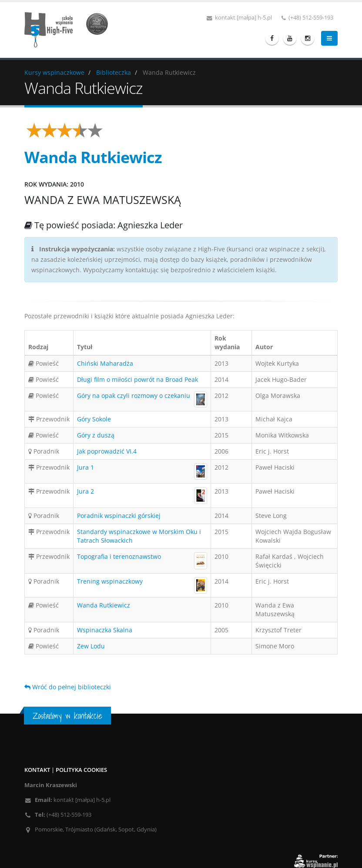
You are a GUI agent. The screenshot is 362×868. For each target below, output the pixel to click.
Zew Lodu (91, 646)
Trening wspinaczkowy (110, 581)
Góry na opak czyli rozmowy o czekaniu (134, 396)
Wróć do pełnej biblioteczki (68, 687)
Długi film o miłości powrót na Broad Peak (137, 379)
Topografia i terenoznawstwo (119, 556)
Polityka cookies (81, 770)
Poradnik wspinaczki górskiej (119, 516)
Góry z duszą (96, 435)
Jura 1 (85, 467)
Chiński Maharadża (105, 363)
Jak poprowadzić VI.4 (107, 451)
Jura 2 (85, 491)
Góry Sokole (94, 419)
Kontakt (37, 770)
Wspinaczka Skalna (105, 630)
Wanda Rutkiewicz (104, 605)
